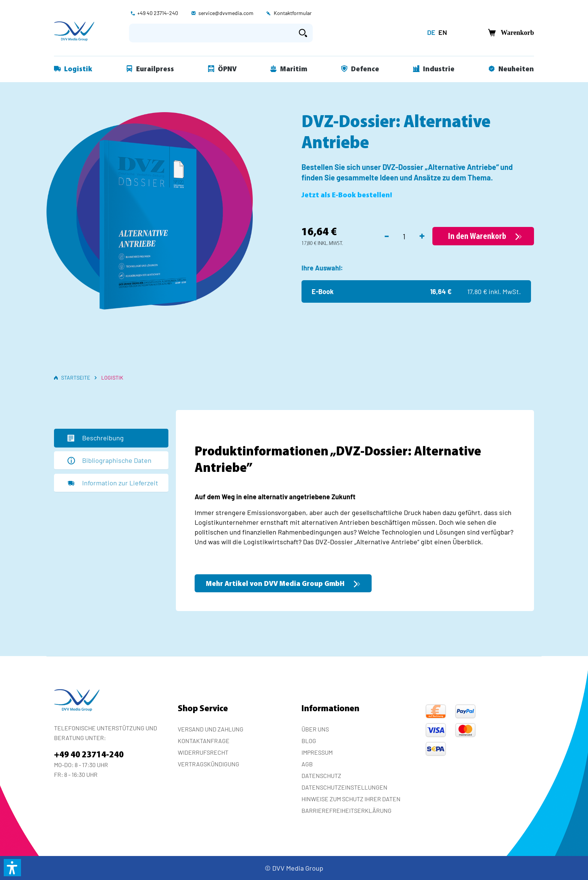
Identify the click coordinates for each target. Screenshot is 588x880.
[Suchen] (303, 33)
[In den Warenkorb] (483, 236)
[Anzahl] (404, 236)
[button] (12, 868)
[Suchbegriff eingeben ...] (211, 33)
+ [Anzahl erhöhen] (422, 235)
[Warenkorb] (509, 33)
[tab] (111, 438)
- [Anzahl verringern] (387, 235)
